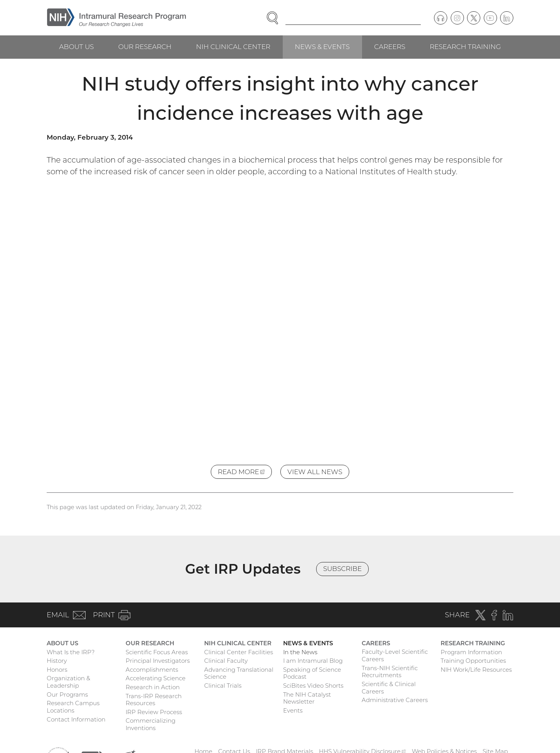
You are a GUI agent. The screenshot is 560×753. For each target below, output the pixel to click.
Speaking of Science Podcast (312, 673)
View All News (315, 472)
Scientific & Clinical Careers (389, 688)
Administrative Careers (395, 700)
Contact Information (76, 719)
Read (245, 473)
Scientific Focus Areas (157, 652)
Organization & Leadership (68, 682)
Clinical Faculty (226, 661)
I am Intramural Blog (313, 661)
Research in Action (153, 687)
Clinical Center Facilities (239, 652)
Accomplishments (152, 670)
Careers (390, 47)
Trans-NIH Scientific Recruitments (390, 672)
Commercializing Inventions (150, 724)
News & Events (322, 47)
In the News (300, 652)
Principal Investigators (158, 661)
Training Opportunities (473, 661)
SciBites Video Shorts (313, 686)
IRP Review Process (154, 712)
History (57, 661)
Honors (57, 670)
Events (293, 710)
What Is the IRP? (71, 652)
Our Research (145, 47)
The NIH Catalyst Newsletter (307, 698)
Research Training (465, 47)
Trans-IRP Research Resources (154, 700)
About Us (76, 47)
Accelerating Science (156, 678)
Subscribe (342, 569)
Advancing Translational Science (239, 673)
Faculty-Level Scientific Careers (395, 655)
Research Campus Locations (73, 707)
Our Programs (67, 694)
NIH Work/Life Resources (476, 670)
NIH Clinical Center (233, 47)
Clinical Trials (223, 686)
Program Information (471, 652)
